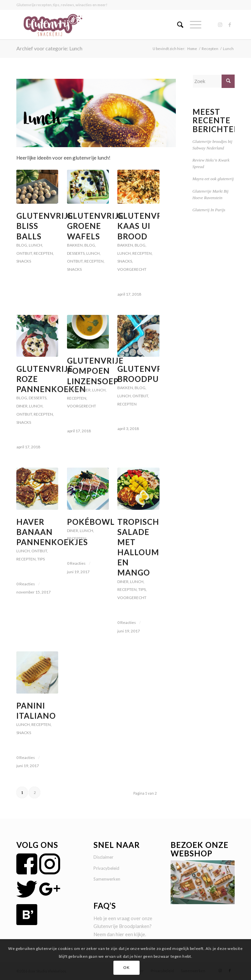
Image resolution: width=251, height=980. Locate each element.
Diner (22, 406)
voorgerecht (132, 269)
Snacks (24, 261)
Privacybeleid (106, 868)
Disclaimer (103, 857)
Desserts (76, 253)
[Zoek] (177, 25)
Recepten (43, 253)
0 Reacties (26, 584)
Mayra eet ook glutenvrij (213, 179)
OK (126, 967)
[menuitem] (177, 25)
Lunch (35, 245)
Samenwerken (107, 879)
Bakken (75, 245)
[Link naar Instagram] (220, 25)
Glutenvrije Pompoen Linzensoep (95, 371)
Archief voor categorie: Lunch (49, 48)
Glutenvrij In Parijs (209, 210)
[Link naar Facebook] (230, 25)
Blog (22, 245)
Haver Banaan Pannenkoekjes (52, 532)
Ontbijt (24, 253)
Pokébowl (91, 522)
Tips (41, 559)
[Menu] (192, 25)
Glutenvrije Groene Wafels (95, 226)
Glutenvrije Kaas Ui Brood (146, 226)
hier (120, 934)
